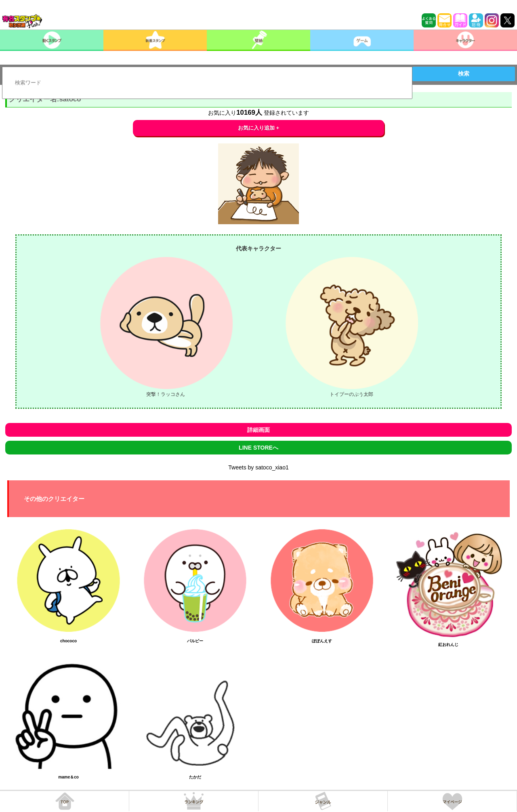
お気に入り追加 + (259, 128)
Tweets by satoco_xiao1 (258, 467)
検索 (464, 74)
